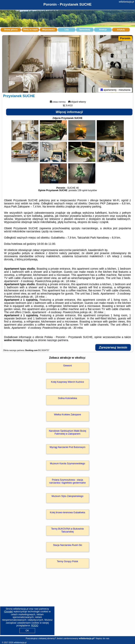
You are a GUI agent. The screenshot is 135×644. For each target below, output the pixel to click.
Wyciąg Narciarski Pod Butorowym (68, 448)
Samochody (85, 30)
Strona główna (11, 30)
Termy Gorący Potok (67, 562)
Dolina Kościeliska (67, 399)
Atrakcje (103, 30)
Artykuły (121, 30)
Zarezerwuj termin (113, 348)
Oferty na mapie (30, 30)
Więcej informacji (69, 113)
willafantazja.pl (126, 2)
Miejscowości (49, 30)
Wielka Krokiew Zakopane (67, 415)
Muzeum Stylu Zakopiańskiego (67, 497)
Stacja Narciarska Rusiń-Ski (67, 546)
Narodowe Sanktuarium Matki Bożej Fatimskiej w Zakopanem (67, 433)
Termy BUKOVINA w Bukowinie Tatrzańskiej (67, 531)
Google (8, 612)
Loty (67, 30)
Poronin (125, 38)
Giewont (67, 366)
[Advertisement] (67, 607)
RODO (35, 626)
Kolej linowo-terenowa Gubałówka (67, 513)
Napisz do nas (102, 638)
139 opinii (82, 191)
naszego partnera (57, 341)
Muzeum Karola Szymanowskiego (67, 464)
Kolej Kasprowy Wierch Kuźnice (67, 383)
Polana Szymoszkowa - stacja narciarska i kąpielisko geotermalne (67, 482)
